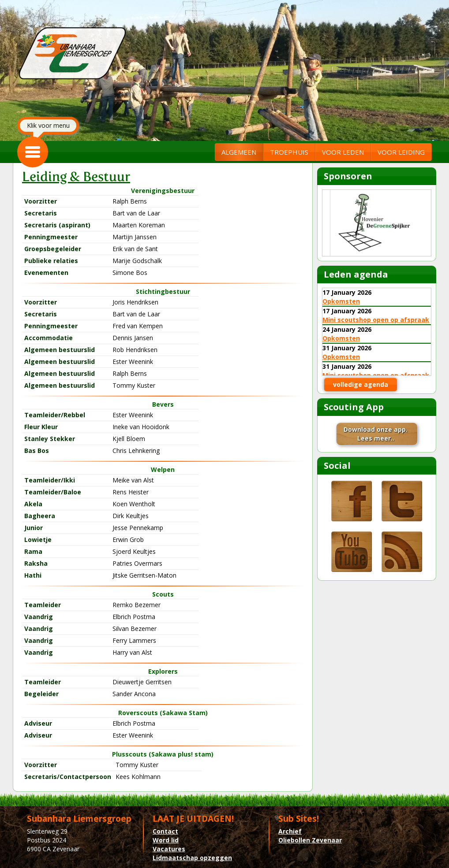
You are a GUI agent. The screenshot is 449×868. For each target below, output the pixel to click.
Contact (165, 831)
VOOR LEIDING (401, 152)
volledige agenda (361, 384)
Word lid (166, 840)
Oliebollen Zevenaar (310, 840)
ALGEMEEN (239, 152)
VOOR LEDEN (343, 152)
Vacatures (169, 849)
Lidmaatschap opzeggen (192, 858)
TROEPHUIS (289, 152)
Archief (290, 831)
